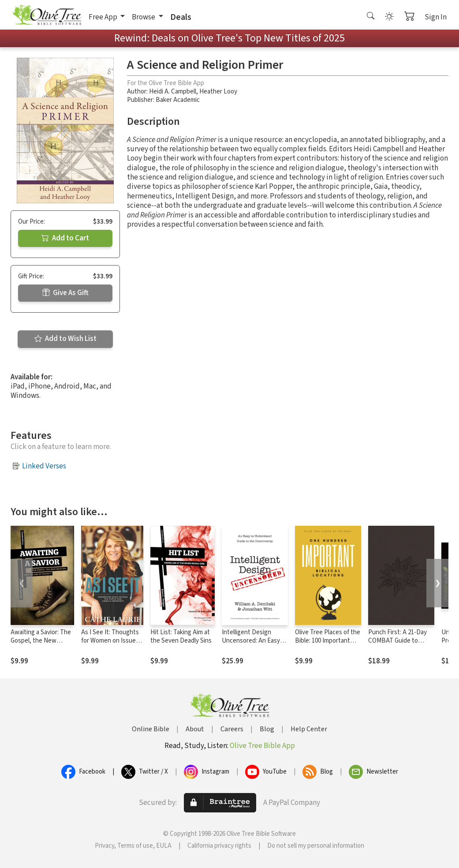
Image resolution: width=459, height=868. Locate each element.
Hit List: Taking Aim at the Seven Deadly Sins (181, 636)
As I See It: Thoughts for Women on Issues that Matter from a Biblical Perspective (110, 645)
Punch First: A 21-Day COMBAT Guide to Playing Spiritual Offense (397, 645)
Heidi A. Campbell (173, 92)
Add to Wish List (65, 339)
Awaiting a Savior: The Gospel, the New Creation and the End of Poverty (41, 645)
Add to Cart (65, 238)
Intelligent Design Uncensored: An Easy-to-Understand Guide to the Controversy (255, 645)
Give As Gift (65, 293)
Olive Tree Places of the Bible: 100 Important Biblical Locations (328, 641)
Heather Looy (218, 92)
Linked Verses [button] (44, 466)
